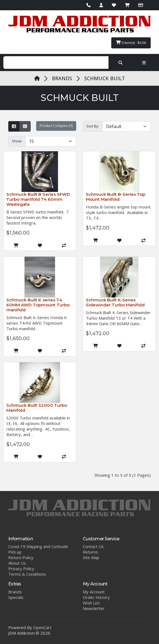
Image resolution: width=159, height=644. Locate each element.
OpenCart (42, 627)
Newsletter (94, 608)
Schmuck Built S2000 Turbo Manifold (37, 408)
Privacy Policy (21, 569)
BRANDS (62, 78)
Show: (17, 141)
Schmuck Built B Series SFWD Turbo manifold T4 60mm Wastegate (38, 199)
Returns (90, 552)
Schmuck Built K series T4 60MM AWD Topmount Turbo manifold (38, 305)
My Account (94, 592)
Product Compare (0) (56, 126)
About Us (17, 563)
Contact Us (93, 546)
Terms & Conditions (27, 574)
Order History (96, 597)
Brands (15, 592)
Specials (16, 597)
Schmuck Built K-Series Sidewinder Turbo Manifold (115, 302)
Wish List (91, 603)
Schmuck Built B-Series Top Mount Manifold (116, 197)
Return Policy (21, 557)
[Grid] (25, 126)
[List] (14, 126)
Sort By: (93, 126)
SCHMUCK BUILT (105, 78)
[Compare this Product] (64, 245)
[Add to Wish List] (40, 245)
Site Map (91, 557)
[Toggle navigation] (144, 62)
